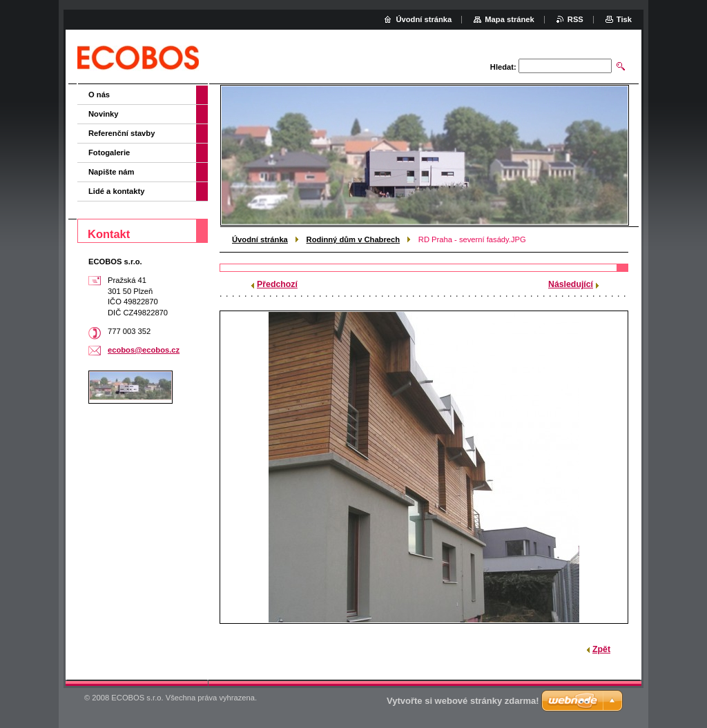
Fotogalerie (109, 153)
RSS (575, 19)
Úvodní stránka (260, 239)
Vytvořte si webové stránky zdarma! (463, 701)
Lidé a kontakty (116, 191)
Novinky (104, 114)
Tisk (624, 19)
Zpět (601, 649)
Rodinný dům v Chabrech (353, 239)
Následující (571, 284)
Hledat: (503, 67)
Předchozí (277, 284)
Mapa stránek (510, 19)
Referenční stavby (122, 133)
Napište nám (112, 172)
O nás (99, 95)
